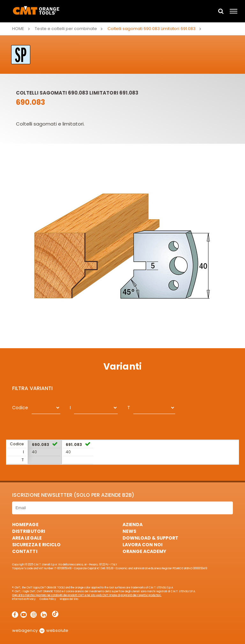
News (129, 531)
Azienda (133, 525)
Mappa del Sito (69, 599)
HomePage (25, 525)
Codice (20, 408)
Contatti (25, 551)
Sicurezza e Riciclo (36, 545)
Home (18, 29)
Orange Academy (144, 551)
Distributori (28, 531)
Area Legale (27, 538)
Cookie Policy (48, 599)
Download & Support (150, 538)
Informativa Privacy (24, 599)
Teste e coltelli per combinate (66, 29)
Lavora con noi (142, 545)
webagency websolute (40, 630)
